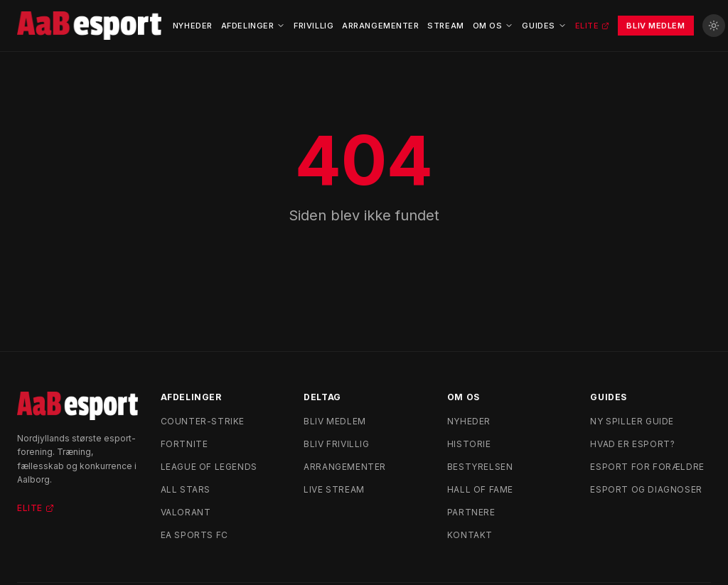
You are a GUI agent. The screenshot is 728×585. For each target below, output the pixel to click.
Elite (593, 26)
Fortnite (184, 444)
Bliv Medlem (655, 26)
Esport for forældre (647, 467)
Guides (544, 26)
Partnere (471, 512)
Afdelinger (253, 26)
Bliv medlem (335, 421)
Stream (445, 26)
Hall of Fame (480, 489)
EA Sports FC (194, 535)
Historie (469, 444)
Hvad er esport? (632, 444)
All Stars (186, 489)
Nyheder (193, 26)
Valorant (186, 512)
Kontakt (470, 535)
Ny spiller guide (632, 421)
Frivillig (314, 26)
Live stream (334, 489)
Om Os (493, 26)
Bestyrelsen (480, 467)
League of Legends (209, 467)
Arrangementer (380, 26)
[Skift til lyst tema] (714, 26)
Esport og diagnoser (646, 489)
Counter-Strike (203, 421)
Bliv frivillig (336, 444)
